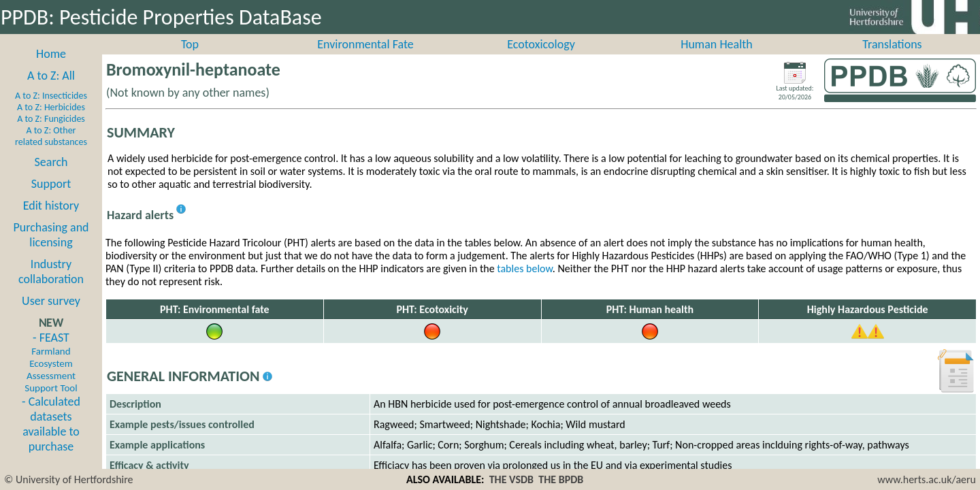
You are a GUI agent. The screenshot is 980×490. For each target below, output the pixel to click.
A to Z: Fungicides (51, 134)
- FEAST (51, 377)
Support (51, 199)
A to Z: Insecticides (51, 111)
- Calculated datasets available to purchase (51, 439)
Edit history (51, 220)
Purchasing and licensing (51, 250)
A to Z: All (51, 91)
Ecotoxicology (541, 59)
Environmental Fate (365, 59)
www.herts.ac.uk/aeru (927, 479)
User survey (51, 316)
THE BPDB (561, 479)
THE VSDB (511, 479)
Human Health (717, 59)
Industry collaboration (51, 287)
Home (51, 69)
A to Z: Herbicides (51, 122)
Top (190, 59)
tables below (525, 283)
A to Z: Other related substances (51, 151)
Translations (892, 59)
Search (51, 177)
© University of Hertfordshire (69, 479)
